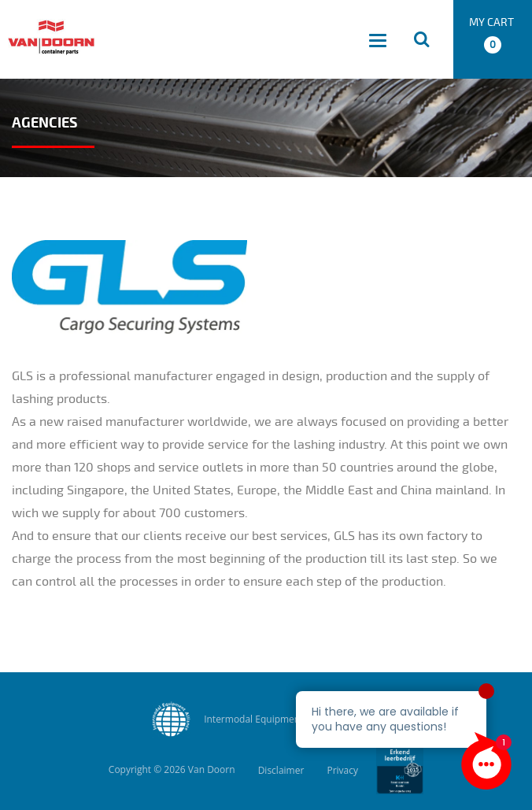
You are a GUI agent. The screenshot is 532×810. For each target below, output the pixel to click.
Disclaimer (281, 770)
